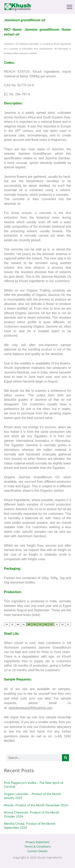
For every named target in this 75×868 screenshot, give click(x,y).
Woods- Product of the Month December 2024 (36, 805)
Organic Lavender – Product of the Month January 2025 (32, 796)
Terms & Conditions (38, 846)
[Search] (65, 758)
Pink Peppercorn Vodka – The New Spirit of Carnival (33, 785)
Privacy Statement (38, 842)
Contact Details (37, 851)
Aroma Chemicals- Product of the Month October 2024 (32, 814)
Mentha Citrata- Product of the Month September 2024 (30, 826)
